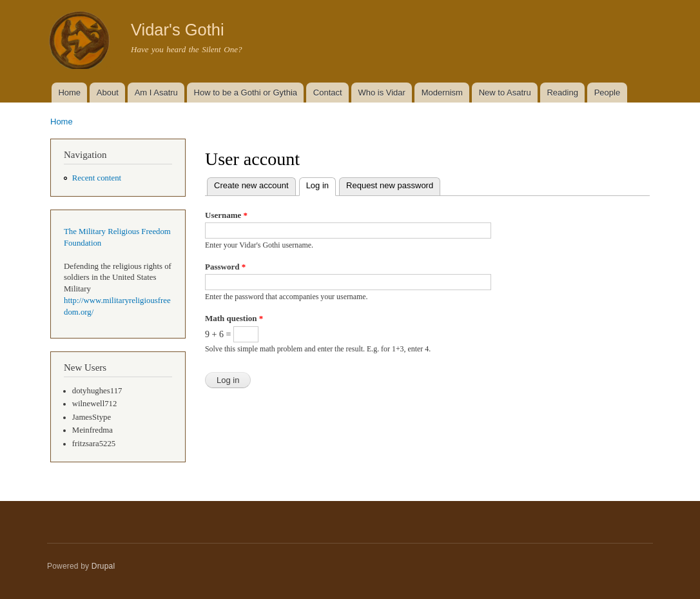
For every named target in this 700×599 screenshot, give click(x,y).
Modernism (442, 93)
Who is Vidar (381, 93)
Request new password (390, 185)
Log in (321, 184)
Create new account (251, 185)
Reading (562, 93)
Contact (328, 93)
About (108, 93)
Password (225, 267)
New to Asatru (505, 93)
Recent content (97, 178)
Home (69, 93)
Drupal (103, 566)
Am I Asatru (156, 93)
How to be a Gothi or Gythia (246, 93)
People (607, 93)
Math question (234, 318)
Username (226, 215)
